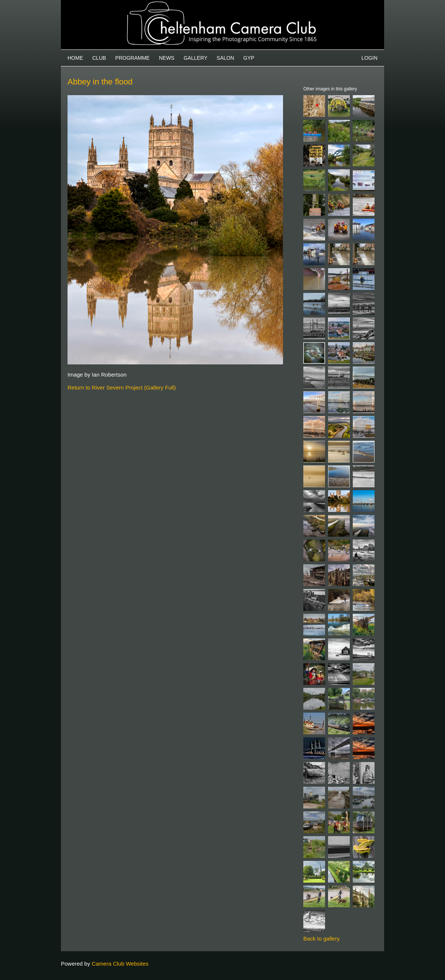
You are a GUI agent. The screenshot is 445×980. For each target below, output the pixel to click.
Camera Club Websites (120, 964)
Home (75, 58)
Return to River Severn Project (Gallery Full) (122, 387)
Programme (132, 58)
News (167, 58)
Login (369, 58)
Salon (225, 58)
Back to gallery (321, 939)
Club (99, 58)
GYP (249, 58)
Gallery (196, 58)
